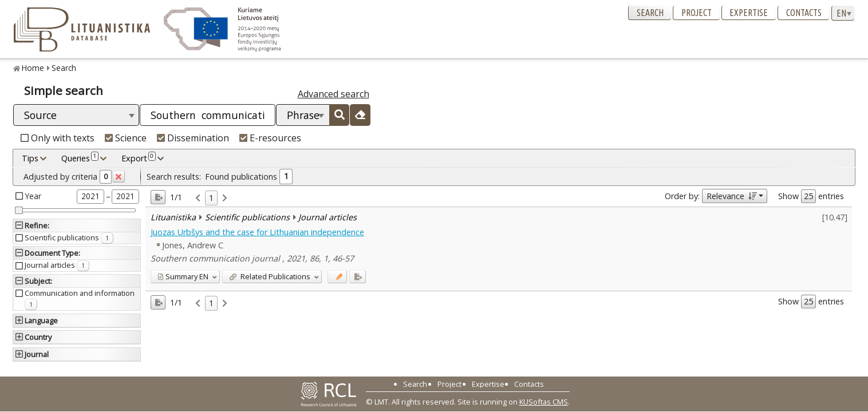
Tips (30, 158)
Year (33, 196)
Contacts (804, 13)
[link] (198, 198)
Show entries (811, 196)
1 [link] (211, 198)
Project (697, 13)
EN (183, 276)
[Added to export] (358, 277)
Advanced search (334, 94)
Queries (80, 158)
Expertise (749, 13)
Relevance (731, 196)
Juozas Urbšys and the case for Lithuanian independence (257, 232)
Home (33, 68)
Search (650, 13)
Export (139, 158)
